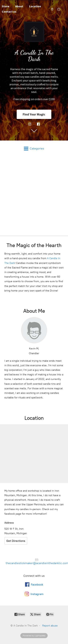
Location (35, 6)
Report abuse (50, 626)
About (19, 6)
